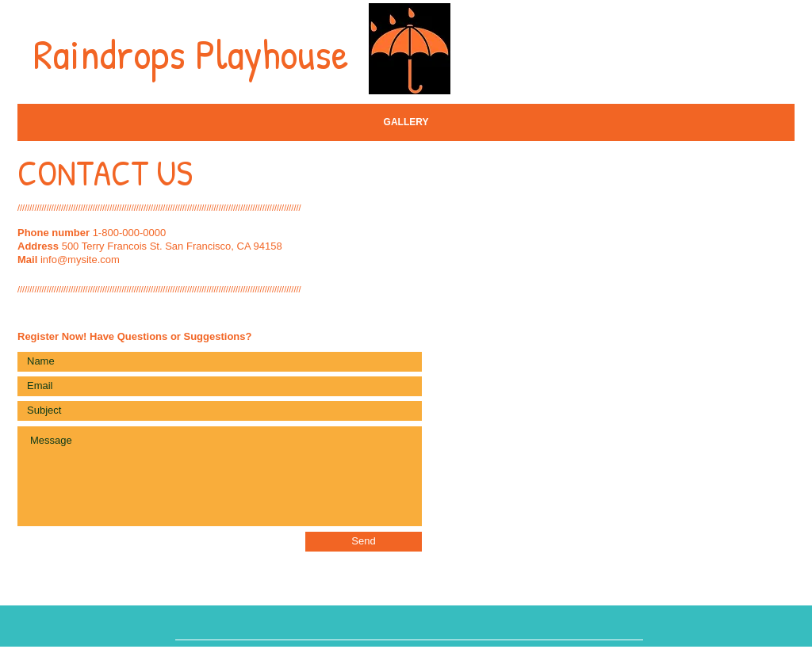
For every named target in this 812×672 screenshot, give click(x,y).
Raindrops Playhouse (191, 53)
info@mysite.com (80, 260)
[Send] (364, 542)
